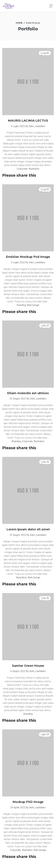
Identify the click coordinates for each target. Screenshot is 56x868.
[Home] (19, 23)
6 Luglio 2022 (18, 126)
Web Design (33, 305)
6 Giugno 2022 (18, 671)
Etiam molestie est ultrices (28, 393)
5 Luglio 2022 (18, 262)
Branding (21, 305)
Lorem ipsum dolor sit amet (28, 529)
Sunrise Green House (28, 666)
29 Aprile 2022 (18, 807)
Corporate (22, 169)
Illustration (34, 169)
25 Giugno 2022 (18, 399)
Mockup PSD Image (28, 802)
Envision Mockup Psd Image (28, 257)
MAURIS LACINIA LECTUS (28, 121)
